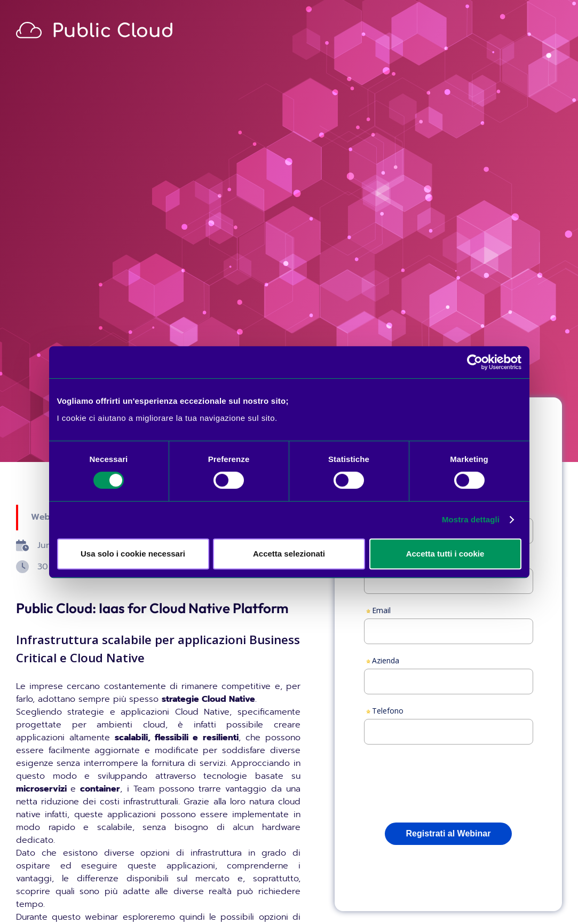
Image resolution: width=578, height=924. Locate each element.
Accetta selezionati (289, 554)
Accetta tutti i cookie (445, 554)
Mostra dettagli (471, 519)
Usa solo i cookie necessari (133, 554)
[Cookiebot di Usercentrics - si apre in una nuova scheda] (475, 362)
